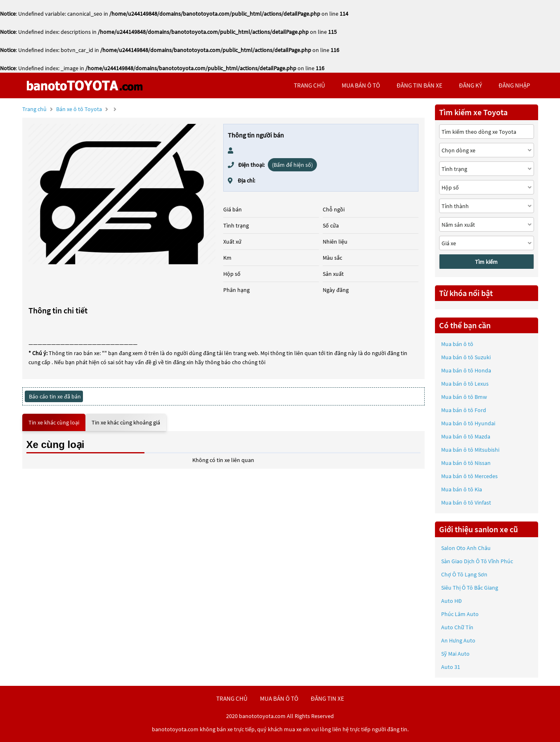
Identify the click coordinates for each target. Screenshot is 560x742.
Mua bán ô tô (457, 344)
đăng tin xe (327, 698)
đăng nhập (514, 85)
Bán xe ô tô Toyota (79, 109)
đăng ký (470, 85)
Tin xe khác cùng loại (54, 422)
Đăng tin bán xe (419, 85)
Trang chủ (34, 109)
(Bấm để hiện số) (292, 165)
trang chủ (310, 85)
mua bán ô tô (361, 85)
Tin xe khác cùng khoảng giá (126, 422)
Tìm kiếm (486, 262)
